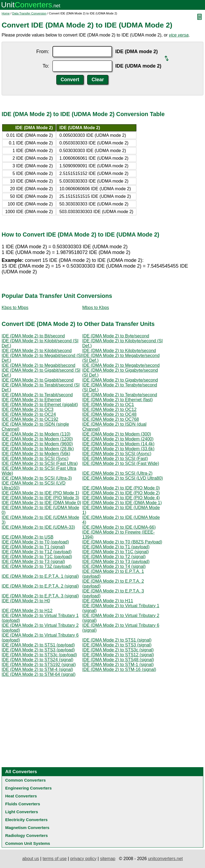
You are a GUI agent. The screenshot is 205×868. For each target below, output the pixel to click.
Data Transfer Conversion (29, 13)
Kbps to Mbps (15, 308)
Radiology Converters (27, 835)
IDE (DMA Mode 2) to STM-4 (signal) (37, 669)
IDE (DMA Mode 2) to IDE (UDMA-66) (119, 527)
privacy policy (83, 859)
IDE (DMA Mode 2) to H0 (26, 601)
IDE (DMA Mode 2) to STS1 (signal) (117, 640)
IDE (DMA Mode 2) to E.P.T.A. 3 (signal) (40, 596)
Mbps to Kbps (96, 308)
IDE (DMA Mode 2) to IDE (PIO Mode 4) (121, 498)
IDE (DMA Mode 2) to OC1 (108, 405)
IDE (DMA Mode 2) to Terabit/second (37, 395)
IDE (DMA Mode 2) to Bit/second (33, 336)
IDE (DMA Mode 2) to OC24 (29, 414)
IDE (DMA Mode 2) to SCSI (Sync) (35, 459)
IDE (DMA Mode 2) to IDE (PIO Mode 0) (121, 488)
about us (30, 859)
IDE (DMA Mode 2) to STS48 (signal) (118, 660)
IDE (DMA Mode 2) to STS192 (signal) (39, 665)
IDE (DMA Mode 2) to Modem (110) (36, 434)
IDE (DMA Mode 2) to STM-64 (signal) (39, 674)
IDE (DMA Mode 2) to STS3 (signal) (117, 645)
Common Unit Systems (28, 843)
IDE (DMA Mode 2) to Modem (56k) (36, 454)
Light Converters (22, 812)
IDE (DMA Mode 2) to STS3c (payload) (39, 655)
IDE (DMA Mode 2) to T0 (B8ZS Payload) (122, 542)
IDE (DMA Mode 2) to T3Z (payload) (37, 566)
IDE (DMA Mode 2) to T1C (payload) (37, 557)
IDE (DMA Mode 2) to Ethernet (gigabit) (40, 405)
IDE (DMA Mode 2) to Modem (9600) (37, 444)
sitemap (108, 859)
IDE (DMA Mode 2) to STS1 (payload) (38, 645)
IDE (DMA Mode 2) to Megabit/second (38, 365)
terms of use (55, 859)
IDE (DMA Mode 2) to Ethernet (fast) (118, 400)
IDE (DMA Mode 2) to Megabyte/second (121, 365)
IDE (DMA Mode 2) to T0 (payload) (35, 542)
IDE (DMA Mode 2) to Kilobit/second (37, 351)
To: (46, 66)
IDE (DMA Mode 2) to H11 (108, 601)
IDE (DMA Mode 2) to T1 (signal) (33, 547)
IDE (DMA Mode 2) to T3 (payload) (116, 562)
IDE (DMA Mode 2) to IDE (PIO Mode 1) (40, 493)
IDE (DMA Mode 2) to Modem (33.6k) (118, 449)
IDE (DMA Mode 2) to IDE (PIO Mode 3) (40, 498)
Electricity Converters (26, 820)
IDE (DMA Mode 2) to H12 (27, 611)
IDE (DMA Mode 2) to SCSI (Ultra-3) (37, 478)
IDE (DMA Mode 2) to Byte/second (116, 336)
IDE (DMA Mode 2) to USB (27, 537)
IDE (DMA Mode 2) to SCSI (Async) (117, 454)
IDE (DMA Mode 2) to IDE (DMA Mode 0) (41, 503)
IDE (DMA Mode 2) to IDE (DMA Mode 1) (122, 503)
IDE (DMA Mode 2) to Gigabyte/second (120, 380)
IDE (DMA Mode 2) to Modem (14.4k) (118, 444)
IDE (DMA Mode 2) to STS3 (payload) (38, 650)
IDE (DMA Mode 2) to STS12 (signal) (118, 655)
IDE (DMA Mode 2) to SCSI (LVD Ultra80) (123, 478)
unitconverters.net (165, 859)
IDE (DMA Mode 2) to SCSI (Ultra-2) (117, 473)
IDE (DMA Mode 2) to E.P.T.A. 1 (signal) (40, 576)
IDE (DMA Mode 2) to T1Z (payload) (37, 552)
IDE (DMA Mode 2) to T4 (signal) (114, 566)
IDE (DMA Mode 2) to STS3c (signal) (118, 650)
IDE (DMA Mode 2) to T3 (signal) (33, 562)
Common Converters (25, 780)
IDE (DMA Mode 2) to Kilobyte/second (119, 351)
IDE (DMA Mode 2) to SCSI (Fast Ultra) (40, 463)
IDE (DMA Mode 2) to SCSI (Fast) (115, 459)
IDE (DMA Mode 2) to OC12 (109, 409)
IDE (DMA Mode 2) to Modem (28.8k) (38, 449)
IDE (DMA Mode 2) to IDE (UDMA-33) (38, 527)
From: (43, 52)
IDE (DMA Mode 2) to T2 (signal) (114, 557)
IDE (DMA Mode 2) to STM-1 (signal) (118, 665)
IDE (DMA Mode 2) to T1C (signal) (115, 552)
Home (6, 13)
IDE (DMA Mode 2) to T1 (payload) (116, 547)
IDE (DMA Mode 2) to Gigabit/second (38, 380)
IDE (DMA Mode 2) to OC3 (27, 409)
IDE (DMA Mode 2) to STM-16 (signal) (119, 669)
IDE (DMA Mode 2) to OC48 (109, 414)
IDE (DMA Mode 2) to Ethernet (31, 400)
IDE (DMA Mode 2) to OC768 (111, 419)
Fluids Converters (23, 804)
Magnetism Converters (27, 828)
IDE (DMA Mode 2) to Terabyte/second (120, 395)
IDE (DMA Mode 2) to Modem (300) (117, 434)
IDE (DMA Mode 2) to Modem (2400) (118, 439)
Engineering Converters (28, 788)
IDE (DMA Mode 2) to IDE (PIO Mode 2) (121, 493)
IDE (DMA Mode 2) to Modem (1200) (37, 439)
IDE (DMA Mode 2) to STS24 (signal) (37, 660)
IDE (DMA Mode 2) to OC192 (30, 419)
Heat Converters (21, 796)
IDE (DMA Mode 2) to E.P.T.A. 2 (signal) (40, 586)
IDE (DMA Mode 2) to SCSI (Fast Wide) (121, 463)
